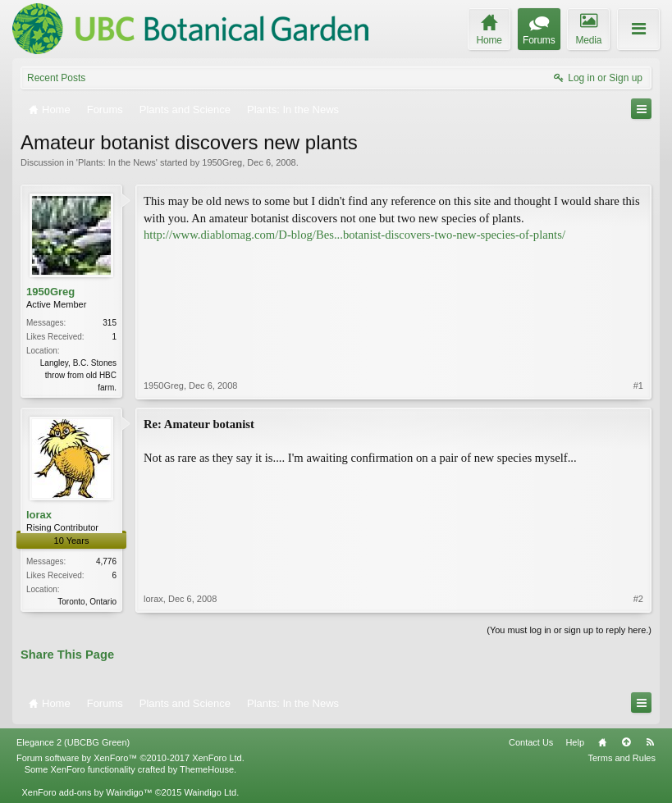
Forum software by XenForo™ (130, 758)
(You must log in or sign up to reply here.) (569, 630)
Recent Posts (56, 78)
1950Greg (222, 162)
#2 (638, 599)
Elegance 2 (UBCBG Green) (73, 742)
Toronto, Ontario (87, 602)
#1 (638, 386)
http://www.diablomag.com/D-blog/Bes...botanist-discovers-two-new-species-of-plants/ (354, 235)
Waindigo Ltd (210, 792)
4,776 (106, 561)
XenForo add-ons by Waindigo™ (87, 792)
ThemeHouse (207, 769)
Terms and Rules (622, 758)
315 (110, 323)
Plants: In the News (117, 162)
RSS (650, 742)
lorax (39, 515)
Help (575, 742)
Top (626, 742)
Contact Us (531, 742)
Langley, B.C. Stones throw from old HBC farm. (78, 375)
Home (602, 742)
